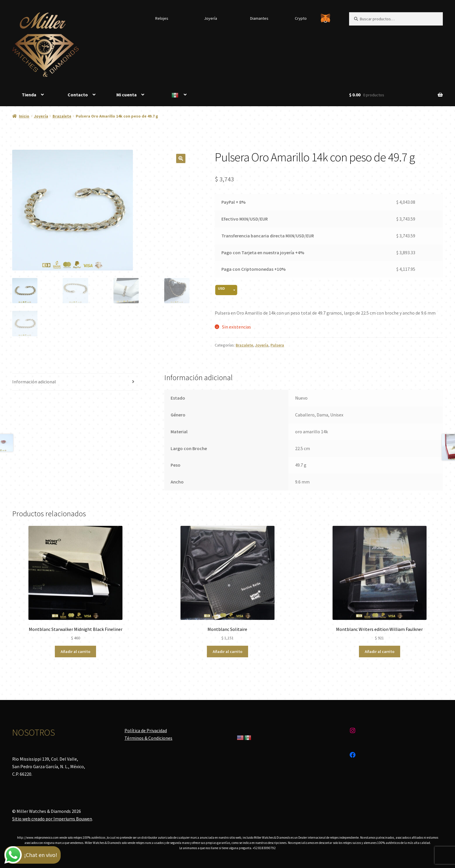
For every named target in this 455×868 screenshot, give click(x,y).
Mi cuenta (127, 95)
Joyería (211, 18)
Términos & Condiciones (148, 738)
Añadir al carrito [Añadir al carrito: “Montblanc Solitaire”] (228, 652)
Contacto (78, 95)
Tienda (29, 95)
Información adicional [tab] (34, 382)
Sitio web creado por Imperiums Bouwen (52, 819)
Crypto (301, 18)
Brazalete (62, 116)
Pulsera (277, 345)
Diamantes (259, 18)
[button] (181, 158)
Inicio (24, 116)
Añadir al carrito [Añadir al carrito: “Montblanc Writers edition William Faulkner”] (380, 652)
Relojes (162, 18)
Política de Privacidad (146, 730)
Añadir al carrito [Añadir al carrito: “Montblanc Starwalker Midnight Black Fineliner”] (75, 652)
